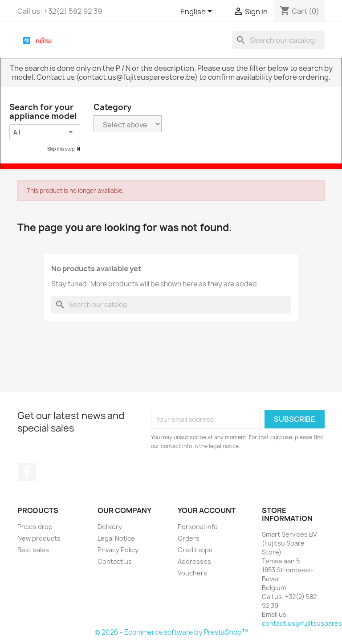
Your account (207, 510)
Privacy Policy (118, 550)
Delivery (110, 527)
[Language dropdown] (198, 12)
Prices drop (35, 527)
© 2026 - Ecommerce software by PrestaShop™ (171, 632)
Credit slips (195, 550)
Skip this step (61, 149)
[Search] (278, 40)
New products (39, 538)
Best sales (33, 550)
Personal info (198, 527)
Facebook (27, 472)
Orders (189, 538)
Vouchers (192, 573)
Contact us (115, 561)
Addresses (194, 561)
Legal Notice (116, 538)
